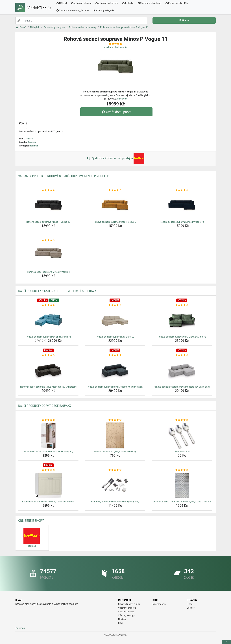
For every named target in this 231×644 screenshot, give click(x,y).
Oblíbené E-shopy (31, 521)
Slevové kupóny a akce (129, 604)
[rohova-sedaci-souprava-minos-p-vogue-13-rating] (182, 190)
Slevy (121, 623)
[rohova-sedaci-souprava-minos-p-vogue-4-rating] (48, 240)
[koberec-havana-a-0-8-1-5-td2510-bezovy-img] (115, 435)
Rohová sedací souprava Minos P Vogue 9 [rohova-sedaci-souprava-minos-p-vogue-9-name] (115, 222)
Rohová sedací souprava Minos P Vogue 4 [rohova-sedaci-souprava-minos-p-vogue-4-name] (48, 272)
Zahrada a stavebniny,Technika (73, 10)
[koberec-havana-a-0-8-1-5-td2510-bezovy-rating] (115, 420)
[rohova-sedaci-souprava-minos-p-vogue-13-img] (182, 206)
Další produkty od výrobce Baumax (45, 406)
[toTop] (226, 642)
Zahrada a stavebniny (149, 3)
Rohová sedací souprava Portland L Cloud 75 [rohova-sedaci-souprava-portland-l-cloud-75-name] (48, 337)
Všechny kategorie (103, 10)
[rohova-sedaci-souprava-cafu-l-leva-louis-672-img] (182, 321)
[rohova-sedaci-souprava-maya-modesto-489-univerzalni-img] (48, 371)
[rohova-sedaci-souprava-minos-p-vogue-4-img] (48, 256)
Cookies (191, 608)
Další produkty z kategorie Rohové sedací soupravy (57, 291)
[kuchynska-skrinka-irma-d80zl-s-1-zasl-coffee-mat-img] (48, 485)
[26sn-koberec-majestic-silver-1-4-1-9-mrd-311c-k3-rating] (182, 470)
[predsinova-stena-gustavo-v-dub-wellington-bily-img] (48, 435)
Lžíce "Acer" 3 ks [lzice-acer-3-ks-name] (182, 452)
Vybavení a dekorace (107, 3)
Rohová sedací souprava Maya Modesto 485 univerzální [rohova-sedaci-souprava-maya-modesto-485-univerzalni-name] (115, 387)
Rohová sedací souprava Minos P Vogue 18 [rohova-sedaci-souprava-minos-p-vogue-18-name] (48, 222)
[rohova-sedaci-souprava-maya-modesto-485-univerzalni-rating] (115, 355)
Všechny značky (126, 612)
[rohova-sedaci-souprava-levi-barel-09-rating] (115, 305)
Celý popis (122, 99)
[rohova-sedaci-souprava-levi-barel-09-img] (115, 321)
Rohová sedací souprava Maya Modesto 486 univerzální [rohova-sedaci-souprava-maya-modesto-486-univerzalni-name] (182, 387)
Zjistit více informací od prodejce (115, 159)
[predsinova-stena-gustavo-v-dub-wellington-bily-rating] (48, 420)
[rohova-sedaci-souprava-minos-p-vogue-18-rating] (48, 190)
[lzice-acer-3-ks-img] (182, 435)
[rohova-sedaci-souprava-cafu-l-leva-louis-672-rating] (182, 305)
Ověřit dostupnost (116, 112)
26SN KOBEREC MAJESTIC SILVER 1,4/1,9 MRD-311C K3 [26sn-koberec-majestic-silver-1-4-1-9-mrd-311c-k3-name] (182, 502)
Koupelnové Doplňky (177, 3)
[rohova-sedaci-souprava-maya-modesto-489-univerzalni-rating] (48, 355)
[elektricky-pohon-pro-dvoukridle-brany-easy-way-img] (115, 485)
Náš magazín (159, 604)
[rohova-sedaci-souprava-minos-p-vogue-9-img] (115, 206)
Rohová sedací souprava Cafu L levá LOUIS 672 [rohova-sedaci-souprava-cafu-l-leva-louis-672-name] (182, 337)
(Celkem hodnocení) (115, 47)
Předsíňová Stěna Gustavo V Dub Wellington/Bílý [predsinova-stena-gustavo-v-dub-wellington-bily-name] (48, 452)
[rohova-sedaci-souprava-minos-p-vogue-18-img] (48, 206)
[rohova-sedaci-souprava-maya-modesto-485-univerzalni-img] (115, 371)
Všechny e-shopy (126, 615)
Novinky (122, 619)
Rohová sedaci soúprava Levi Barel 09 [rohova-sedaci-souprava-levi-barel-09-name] (115, 337)
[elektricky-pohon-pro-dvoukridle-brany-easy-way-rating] (115, 470)
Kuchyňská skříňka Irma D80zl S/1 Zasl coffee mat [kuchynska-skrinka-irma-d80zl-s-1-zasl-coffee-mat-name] (48, 502)
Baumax (32, 142)
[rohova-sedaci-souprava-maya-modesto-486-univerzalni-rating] (182, 355)
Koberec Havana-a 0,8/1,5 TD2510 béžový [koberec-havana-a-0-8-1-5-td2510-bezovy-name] (115, 452)
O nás (190, 604)
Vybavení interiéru (81, 3)
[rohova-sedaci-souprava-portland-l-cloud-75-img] (48, 321)
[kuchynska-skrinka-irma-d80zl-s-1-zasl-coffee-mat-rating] (48, 470)
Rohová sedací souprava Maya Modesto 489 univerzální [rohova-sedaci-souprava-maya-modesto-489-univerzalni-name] (48, 387)
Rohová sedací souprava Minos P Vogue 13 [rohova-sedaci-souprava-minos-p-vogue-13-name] (182, 222)
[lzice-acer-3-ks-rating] (182, 420)
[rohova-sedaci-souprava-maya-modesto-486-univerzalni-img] (182, 371)
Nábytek (62, 3)
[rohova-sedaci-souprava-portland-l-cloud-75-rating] (48, 305)
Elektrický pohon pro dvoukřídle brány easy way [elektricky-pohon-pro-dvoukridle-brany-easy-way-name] (115, 502)
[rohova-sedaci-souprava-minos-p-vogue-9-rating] (115, 190)
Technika (128, 3)
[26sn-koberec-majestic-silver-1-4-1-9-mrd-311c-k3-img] (182, 485)
